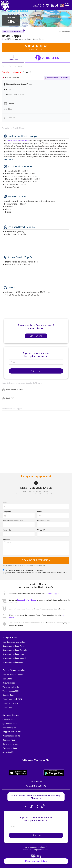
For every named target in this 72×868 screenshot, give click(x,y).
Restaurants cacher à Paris (13, 646)
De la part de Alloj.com (36, 49)
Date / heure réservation (13, 521)
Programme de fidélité (11, 736)
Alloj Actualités (8, 752)
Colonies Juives (9, 695)
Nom (5, 503)
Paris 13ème (32, 39)
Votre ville (7, 530)
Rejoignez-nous (9, 740)
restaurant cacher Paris (18, 141)
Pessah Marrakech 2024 (12, 699)
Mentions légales (9, 728)
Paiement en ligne (10, 748)
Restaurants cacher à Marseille (15, 658)
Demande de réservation (36, 560)
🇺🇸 (62, 5)
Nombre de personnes (46, 521)
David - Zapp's (53, 594)
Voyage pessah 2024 (11, 691)
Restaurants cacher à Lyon (13, 654)
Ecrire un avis (36, 336)
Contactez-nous (9, 720)
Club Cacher (7, 679)
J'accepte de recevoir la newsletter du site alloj (24, 570)
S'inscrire (36, 371)
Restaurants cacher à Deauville (15, 650)
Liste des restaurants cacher (14, 642)
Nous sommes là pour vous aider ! (36, 850)
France (41, 39)
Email (39, 512)
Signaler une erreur (10, 744)
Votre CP (41, 530)
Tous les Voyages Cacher (13, 675)
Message (6, 539)
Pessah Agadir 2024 (10, 703)
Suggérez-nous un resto (12, 732)
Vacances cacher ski (11, 687)
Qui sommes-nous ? (10, 724)
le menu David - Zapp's (27, 600)
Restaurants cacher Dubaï (13, 662)
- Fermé (17, 72)
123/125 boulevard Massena (15, 39)
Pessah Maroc (8, 707)
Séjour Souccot (9, 683)
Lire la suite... (10, 160)
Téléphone (7, 512)
